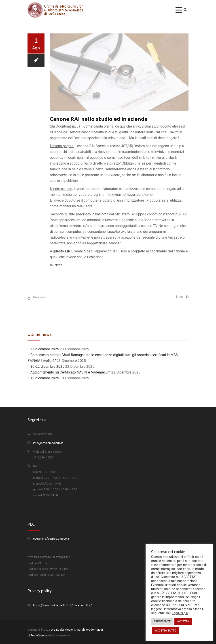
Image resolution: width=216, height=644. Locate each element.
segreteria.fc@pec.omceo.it (51, 539)
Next (180, 297)
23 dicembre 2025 (45, 349)
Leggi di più (180, 613)
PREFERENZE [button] (162, 621)
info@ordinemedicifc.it (48, 443)
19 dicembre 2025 (45, 378)
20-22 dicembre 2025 (47, 366)
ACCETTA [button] (183, 621)
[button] (179, 10)
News (58, 265)
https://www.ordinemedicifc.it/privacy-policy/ (62, 605)
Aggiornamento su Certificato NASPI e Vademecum (70, 372)
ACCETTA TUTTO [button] (166, 631)
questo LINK (63, 251)
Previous (39, 297)
